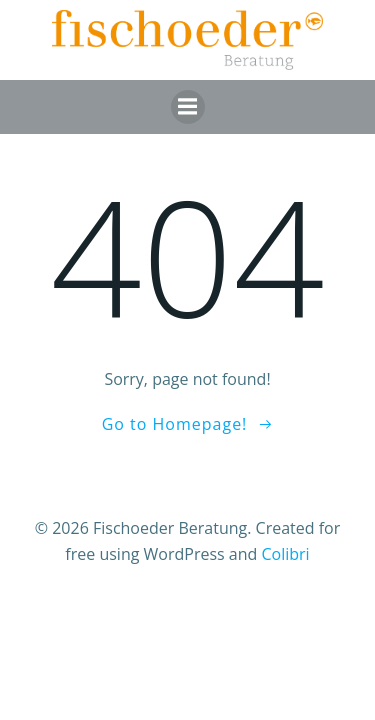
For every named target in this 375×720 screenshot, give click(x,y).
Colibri (285, 554)
